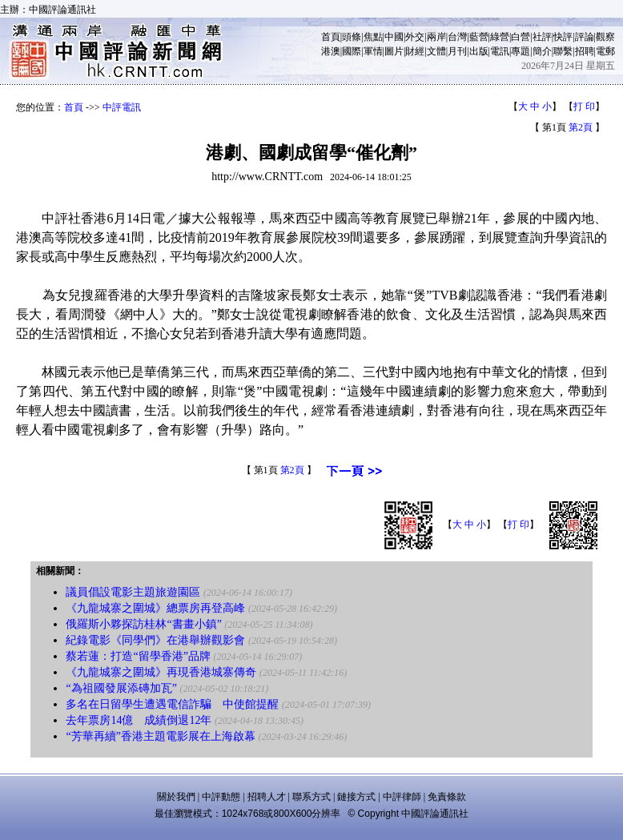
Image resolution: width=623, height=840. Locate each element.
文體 (436, 51)
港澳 (331, 51)
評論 (585, 37)
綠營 (500, 37)
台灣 (457, 37)
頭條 (352, 37)
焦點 (373, 37)
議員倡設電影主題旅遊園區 (133, 592)
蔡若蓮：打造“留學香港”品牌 (138, 656)
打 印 (584, 107)
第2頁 (581, 127)
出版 (479, 51)
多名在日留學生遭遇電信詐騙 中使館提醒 (172, 704)
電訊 (500, 51)
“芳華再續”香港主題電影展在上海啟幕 (160, 736)
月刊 (457, 51)
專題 (521, 51)
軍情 (373, 51)
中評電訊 (122, 107)
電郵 (605, 51)
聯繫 (563, 51)
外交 (415, 37)
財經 (415, 51)
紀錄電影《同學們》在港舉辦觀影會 (155, 640)
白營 (521, 37)
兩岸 (436, 37)
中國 (394, 37)
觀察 (605, 37)
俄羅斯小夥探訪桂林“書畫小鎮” (143, 624)
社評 (542, 37)
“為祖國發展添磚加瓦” (121, 688)
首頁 (331, 37)
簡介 (542, 51)
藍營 (479, 37)
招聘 (585, 51)
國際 (352, 51)
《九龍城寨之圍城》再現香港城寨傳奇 (161, 672)
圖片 (394, 51)
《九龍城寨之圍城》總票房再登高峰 (155, 608)
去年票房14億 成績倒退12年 (139, 720)
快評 (563, 37)
